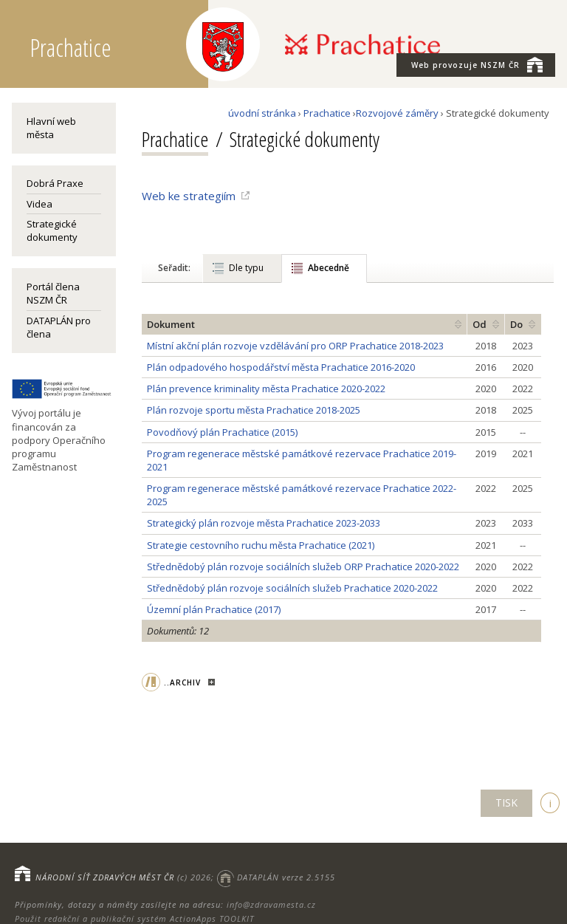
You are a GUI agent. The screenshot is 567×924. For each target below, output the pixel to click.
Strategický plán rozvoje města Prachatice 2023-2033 (264, 523)
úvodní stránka (262, 113)
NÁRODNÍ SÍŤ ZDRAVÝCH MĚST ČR (105, 877)
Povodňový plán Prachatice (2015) (222, 432)
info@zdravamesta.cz (271, 904)
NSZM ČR (477, 64)
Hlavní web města (51, 128)
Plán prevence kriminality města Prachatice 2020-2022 (266, 389)
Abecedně (329, 268)
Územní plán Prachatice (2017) (214, 609)
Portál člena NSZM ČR (53, 293)
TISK (506, 802)
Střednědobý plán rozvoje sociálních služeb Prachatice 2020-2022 (292, 588)
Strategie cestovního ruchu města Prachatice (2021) (261, 545)
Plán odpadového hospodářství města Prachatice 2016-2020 (281, 367)
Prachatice (327, 113)
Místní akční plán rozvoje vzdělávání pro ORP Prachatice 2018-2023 (295, 346)
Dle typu (246, 268)
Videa (39, 204)
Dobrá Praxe (55, 183)
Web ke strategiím (189, 196)
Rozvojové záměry (397, 113)
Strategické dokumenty (52, 230)
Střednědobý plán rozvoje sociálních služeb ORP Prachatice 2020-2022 (303, 567)
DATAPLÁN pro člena (59, 327)
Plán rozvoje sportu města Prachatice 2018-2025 (254, 410)
